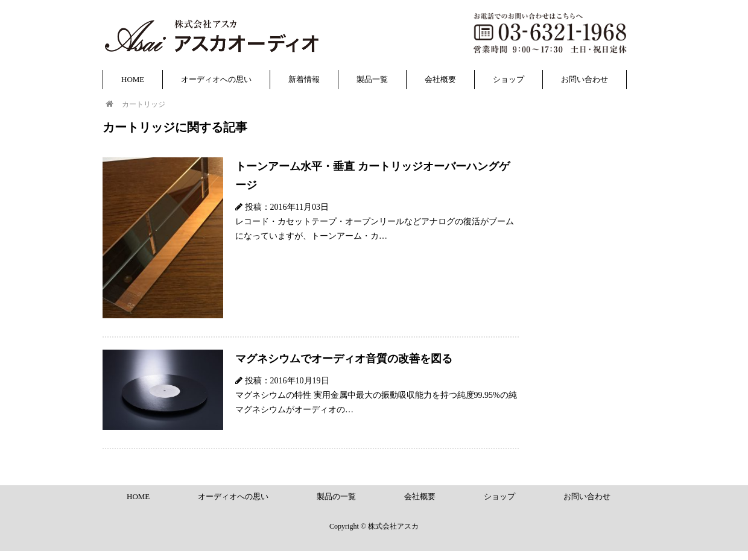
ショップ (509, 79)
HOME (133, 79)
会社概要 (440, 79)
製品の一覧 (336, 496)
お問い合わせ (585, 79)
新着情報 (304, 79)
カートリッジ (144, 104)
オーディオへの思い (216, 79)
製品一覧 (372, 79)
